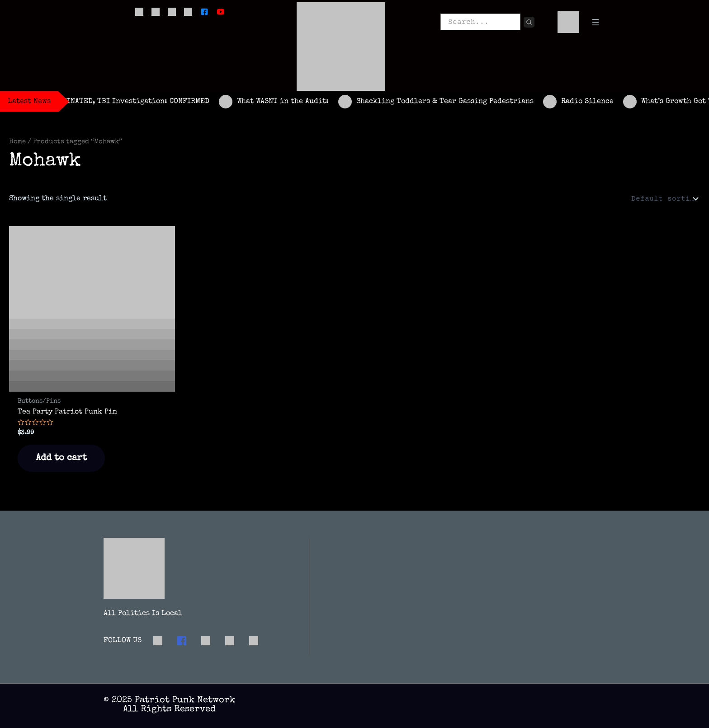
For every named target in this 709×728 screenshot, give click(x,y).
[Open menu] (596, 22)
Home (17, 142)
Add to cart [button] (61, 458)
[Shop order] (664, 199)
